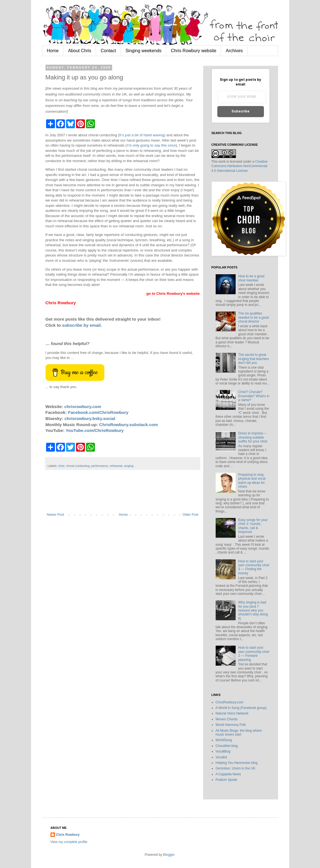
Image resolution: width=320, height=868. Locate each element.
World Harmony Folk (231, 725)
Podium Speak (226, 780)
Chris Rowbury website (194, 51)
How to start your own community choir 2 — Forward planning (254, 654)
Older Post (191, 515)
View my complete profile (69, 842)
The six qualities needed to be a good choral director (253, 317)
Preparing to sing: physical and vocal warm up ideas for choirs (252, 481)
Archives (234, 51)
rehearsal (116, 466)
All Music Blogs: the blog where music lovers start (239, 733)
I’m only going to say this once (151, 145)
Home (53, 51)
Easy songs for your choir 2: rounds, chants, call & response (253, 526)
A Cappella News (228, 774)
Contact (108, 51)
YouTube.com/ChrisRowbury (95, 430)
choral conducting (78, 466)
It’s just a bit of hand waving (142, 135)
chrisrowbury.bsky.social (90, 418)
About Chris (80, 51)
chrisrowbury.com (83, 407)
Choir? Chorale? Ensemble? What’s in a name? (254, 396)
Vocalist (221, 757)
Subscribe (240, 111)
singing (128, 466)
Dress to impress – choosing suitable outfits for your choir (253, 437)
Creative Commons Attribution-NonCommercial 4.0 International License (240, 166)
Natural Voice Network (232, 713)
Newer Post (56, 515)
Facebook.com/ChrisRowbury (98, 412)
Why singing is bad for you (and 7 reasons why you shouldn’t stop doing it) (253, 610)
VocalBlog (223, 751)
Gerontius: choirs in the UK (235, 768)
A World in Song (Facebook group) (241, 708)
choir (61, 466)
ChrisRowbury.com (230, 702)
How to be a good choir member (251, 278)
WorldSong (224, 740)
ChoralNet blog (227, 746)
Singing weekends (143, 51)
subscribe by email (81, 325)
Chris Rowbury (68, 835)
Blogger (169, 855)
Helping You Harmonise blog (237, 763)
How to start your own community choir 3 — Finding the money (254, 567)
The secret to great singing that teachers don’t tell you (254, 359)
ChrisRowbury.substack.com (128, 425)
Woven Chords (227, 719)
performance (100, 466)
